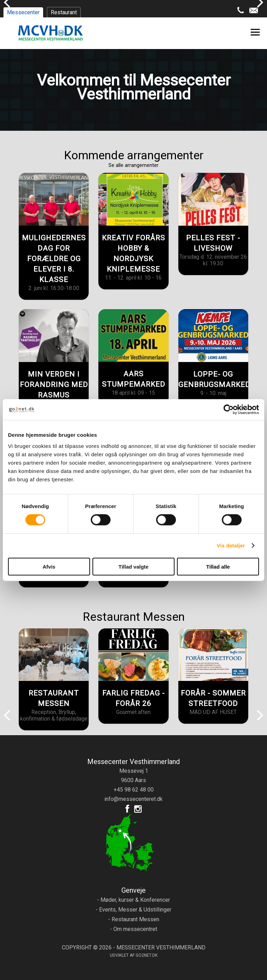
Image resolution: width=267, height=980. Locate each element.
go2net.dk (147, 955)
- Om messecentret (133, 929)
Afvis (49, 566)
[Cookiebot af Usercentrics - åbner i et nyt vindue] (229, 410)
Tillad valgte (133, 566)
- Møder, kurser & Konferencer (133, 900)
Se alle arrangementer (133, 165)
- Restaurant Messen (134, 919)
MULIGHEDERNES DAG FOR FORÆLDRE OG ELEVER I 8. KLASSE (54, 259)
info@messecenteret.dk (133, 799)
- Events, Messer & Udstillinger (133, 910)
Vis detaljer (231, 545)
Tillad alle (218, 566)
